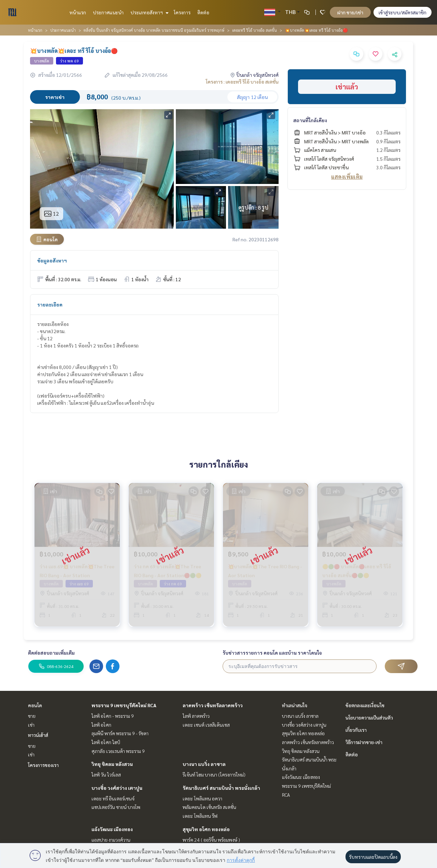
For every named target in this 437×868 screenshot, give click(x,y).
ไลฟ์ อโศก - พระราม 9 (113, 716)
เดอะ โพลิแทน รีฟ (200, 816)
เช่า (31, 725)
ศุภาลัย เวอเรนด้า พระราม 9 (118, 751)
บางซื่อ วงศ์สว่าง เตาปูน (117, 788)
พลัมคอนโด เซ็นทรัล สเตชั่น (209, 807)
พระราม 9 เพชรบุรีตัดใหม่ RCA (124, 705)
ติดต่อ (203, 12)
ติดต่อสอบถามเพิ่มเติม (51, 653)
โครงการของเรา (43, 765)
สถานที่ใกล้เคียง (310, 120)
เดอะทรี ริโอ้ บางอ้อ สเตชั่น (255, 30)
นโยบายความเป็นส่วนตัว (369, 717)
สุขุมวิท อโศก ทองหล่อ (206, 829)
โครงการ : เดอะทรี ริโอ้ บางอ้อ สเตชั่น (242, 82)
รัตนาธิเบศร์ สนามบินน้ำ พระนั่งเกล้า (221, 788)
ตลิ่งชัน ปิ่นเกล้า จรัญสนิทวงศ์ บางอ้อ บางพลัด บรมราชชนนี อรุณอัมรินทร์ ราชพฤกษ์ (154, 30)
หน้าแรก (78, 12)
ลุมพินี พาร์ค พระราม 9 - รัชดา (120, 733)
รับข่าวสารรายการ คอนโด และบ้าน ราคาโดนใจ (272, 653)
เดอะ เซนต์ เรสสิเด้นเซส (206, 725)
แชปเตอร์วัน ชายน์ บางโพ (116, 807)
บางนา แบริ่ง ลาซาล (204, 764)
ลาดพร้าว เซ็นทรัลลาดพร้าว (213, 705)
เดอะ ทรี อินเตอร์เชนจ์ (113, 798)
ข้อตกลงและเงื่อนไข (365, 705)
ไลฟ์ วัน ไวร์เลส (106, 774)
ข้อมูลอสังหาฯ (52, 260)
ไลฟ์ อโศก (101, 725)
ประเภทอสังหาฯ (149, 12)
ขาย (32, 716)
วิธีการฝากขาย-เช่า (364, 742)
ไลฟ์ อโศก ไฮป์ (106, 742)
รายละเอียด (50, 304)
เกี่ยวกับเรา (356, 730)
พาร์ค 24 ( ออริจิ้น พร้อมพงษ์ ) (211, 840)
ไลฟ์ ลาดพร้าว (196, 716)
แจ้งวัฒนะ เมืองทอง (112, 829)
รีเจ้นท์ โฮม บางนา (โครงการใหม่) (214, 774)
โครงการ (182, 12)
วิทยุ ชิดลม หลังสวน (112, 764)
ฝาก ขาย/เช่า (350, 12)
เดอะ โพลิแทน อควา (202, 798)
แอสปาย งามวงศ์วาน (111, 840)
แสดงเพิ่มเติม (347, 177)
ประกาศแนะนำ (108, 12)
